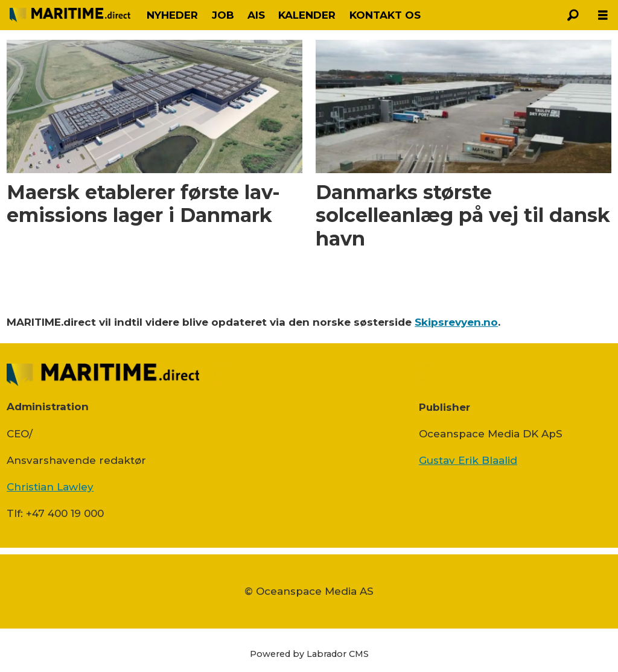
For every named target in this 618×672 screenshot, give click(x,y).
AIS (256, 15)
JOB (223, 15)
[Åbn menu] (603, 15)
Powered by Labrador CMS (309, 654)
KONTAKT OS (385, 15)
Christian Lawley (50, 487)
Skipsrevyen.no (456, 322)
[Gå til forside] (70, 15)
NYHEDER (172, 15)
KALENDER (307, 15)
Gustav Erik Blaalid (468, 460)
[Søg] (573, 15)
